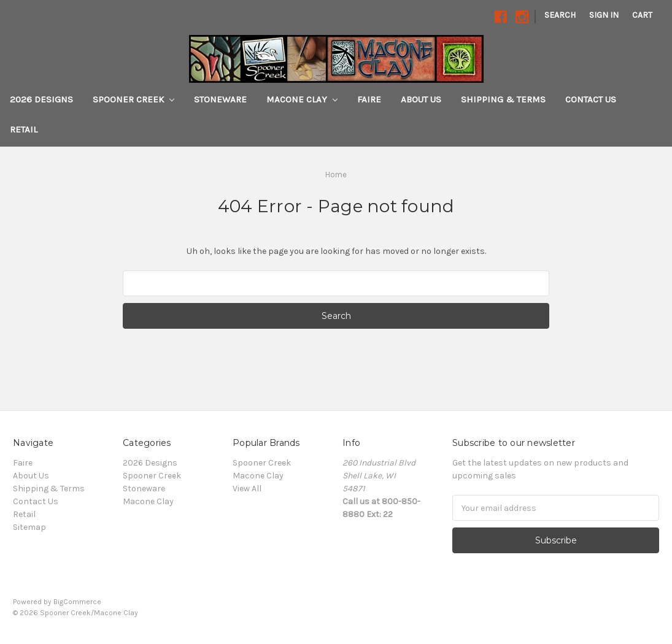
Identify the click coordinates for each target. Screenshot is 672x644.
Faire (369, 99)
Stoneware (220, 99)
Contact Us (591, 99)
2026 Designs (41, 99)
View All (247, 489)
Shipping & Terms (503, 99)
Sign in (604, 15)
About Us (421, 99)
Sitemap (29, 527)
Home (336, 174)
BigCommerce (77, 602)
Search (560, 15)
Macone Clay (302, 99)
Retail (24, 129)
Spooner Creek (133, 99)
